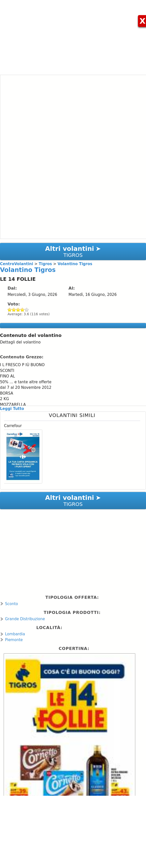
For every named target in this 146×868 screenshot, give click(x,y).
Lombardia (15, 634)
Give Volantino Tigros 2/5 (14, 310)
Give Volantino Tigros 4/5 (22, 310)
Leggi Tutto (12, 409)
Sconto (12, 604)
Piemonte (14, 640)
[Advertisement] (73, 35)
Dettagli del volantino (20, 342)
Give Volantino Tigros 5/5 (27, 310)
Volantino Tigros (28, 270)
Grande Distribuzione (25, 619)
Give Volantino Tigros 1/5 (10, 310)
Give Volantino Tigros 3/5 (18, 310)
